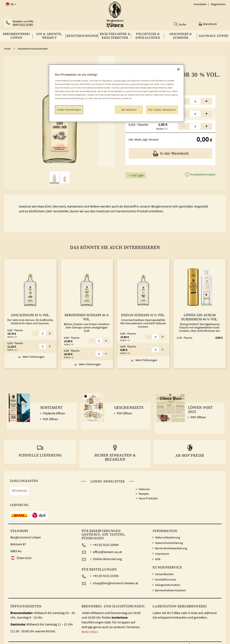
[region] (116, 93)
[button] (10, 4)
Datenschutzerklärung (169, 543)
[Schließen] (178, 69)
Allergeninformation (168, 585)
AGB (158, 559)
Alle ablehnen (129, 110)
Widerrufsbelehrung (167, 537)
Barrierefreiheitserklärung (171, 548)
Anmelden (200, 4)
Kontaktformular (166, 579)
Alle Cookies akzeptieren (162, 110)
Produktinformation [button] (203, 175)
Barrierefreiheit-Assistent (170, 590)
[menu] (115, 36)
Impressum (162, 554)
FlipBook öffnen (54, 413)
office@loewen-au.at (107, 552)
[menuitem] (16, 36)
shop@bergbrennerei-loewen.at (116, 583)
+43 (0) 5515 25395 (106, 576)
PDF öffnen (51, 419)
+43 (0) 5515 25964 (106, 545)
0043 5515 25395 (23, 25)
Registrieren (218, 4)
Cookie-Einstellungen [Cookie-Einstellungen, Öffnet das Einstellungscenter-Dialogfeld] (69, 110)
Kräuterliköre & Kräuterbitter (33, 49)
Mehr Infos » (90, 632)
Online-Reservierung (107, 559)
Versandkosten (164, 574)
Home (7, 49)
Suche (182, 24)
